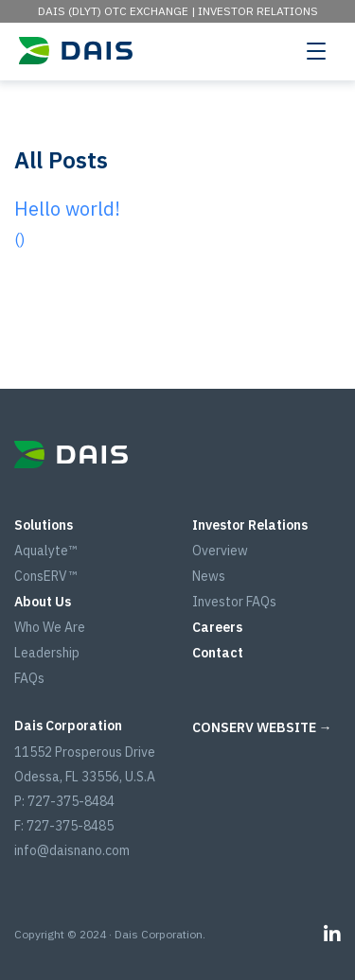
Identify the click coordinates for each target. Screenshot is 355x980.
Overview (220, 551)
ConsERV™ (45, 576)
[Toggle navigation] (316, 50)
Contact (218, 653)
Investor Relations (258, 11)
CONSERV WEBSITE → (262, 727)
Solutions (44, 525)
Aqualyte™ (45, 551)
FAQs (29, 678)
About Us (43, 602)
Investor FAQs (234, 602)
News (209, 576)
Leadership (47, 653)
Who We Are (50, 627)
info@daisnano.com (72, 850)
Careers (217, 627)
